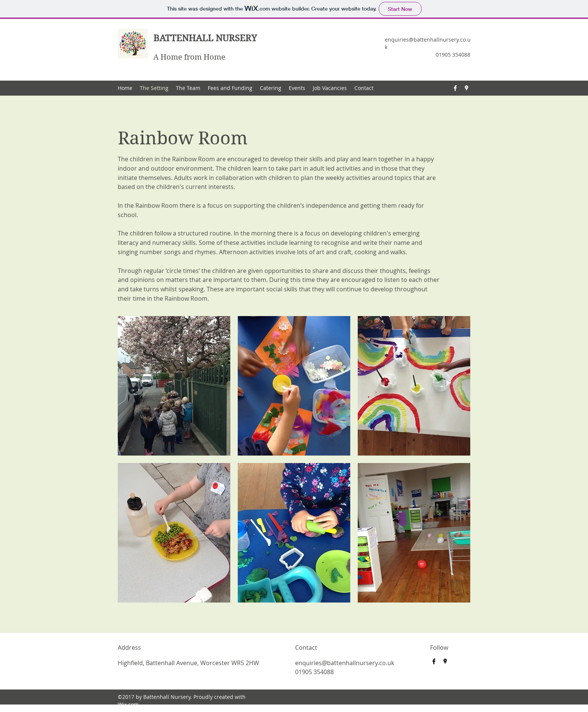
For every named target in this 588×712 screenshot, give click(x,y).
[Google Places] (466, 88)
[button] (174, 386)
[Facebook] (455, 88)
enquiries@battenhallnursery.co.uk (345, 663)
